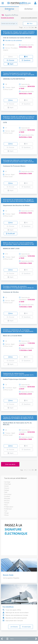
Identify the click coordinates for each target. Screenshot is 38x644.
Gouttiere (7, 496)
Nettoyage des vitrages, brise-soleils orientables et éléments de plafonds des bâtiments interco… (19, 33)
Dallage (6, 490)
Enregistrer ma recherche (7, 18)
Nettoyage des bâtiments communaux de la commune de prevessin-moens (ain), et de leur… (19, 161)
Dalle (6, 492)
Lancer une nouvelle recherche (29, 18)
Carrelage (7, 482)
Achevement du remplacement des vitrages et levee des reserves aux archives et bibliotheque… (19, 200)
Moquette (7, 499)
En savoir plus (26, 627)
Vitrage (6, 513)
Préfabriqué (8, 509)
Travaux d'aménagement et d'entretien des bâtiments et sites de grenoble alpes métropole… (19, 74)
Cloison (7, 488)
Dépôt (11, 64)
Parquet (7, 503)
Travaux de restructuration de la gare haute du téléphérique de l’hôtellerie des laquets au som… (19, 418)
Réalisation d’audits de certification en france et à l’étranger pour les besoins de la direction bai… (19, 117)
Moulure (7, 501)
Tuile (6, 511)
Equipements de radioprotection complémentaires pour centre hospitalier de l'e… (19, 374)
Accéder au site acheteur (12, 41)
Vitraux (6, 515)
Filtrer (30, 24)
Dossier (11, 60)
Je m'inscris (14, 627)
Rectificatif (10, 234)
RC (26, 57)
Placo (6, 505)
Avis (11, 57)
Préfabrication (9, 507)
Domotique (8, 494)
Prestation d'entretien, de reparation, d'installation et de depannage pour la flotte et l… (19, 287)
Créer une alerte (10, 464)
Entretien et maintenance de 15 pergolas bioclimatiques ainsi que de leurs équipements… (19, 331)
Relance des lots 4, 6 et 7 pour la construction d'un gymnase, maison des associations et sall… (19, 244)
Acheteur (29, 9)
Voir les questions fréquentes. (11, 578)
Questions (26, 60)
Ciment (6, 486)
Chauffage (7, 484)
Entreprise (9, 9)
